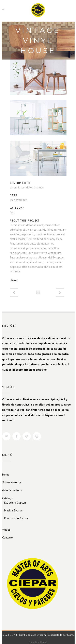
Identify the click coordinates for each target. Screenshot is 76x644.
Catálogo (8, 498)
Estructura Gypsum (15, 503)
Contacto (7, 537)
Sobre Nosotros (12, 482)
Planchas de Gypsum (17, 518)
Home (6, 475)
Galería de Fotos (12, 490)
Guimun (71, 635)
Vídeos (6, 530)
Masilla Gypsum (14, 510)
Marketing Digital (38, 642)
